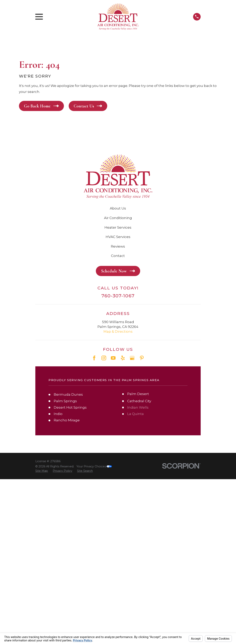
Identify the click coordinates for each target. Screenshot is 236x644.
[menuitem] (42, 471)
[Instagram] (104, 358)
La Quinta (135, 414)
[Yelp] (123, 358)
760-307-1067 (118, 296)
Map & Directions (118, 331)
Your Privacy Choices (94, 466)
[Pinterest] (142, 358)
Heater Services (118, 227)
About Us (118, 208)
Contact (118, 256)
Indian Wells (138, 407)
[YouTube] (113, 358)
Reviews (118, 246)
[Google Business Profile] (132, 358)
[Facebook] (94, 358)
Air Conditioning (118, 218)
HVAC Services (118, 237)
